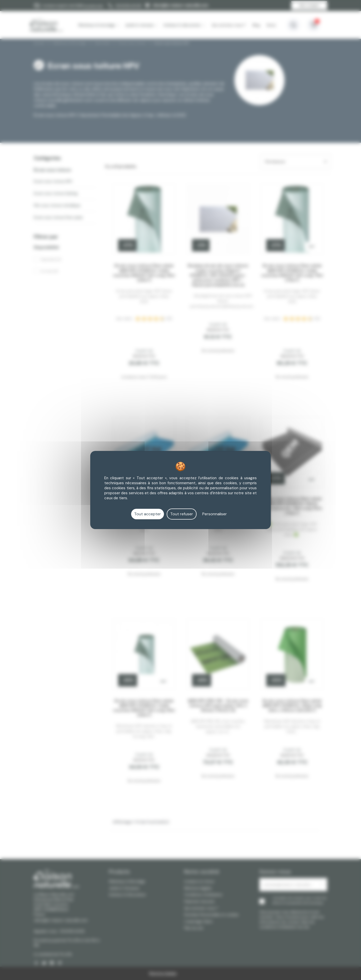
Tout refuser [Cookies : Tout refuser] (182, 514)
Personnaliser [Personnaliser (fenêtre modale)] (215, 514)
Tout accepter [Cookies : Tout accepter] (148, 514)
